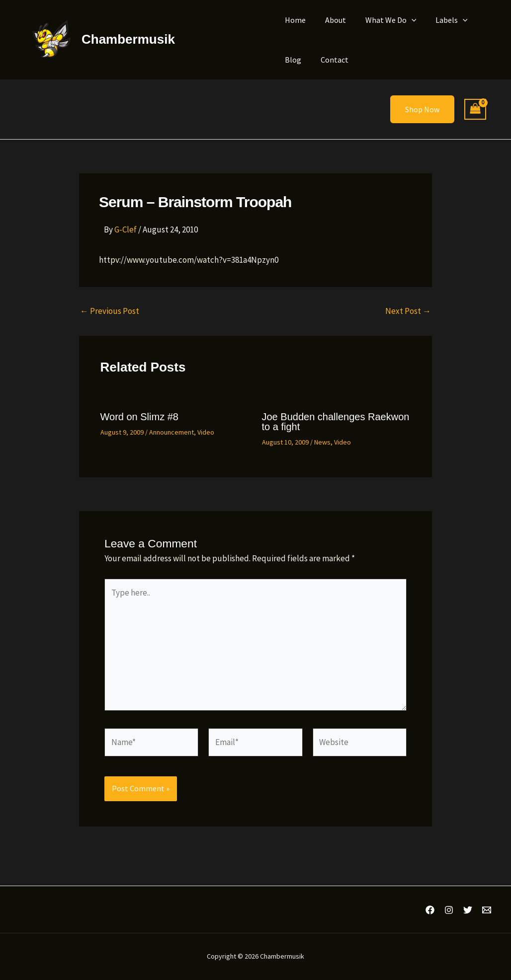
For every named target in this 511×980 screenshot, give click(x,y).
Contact (330, 60)
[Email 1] (487, 910)
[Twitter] (468, 910)
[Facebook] (430, 910)
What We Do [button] (383, 20)
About (331, 20)
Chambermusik (128, 39)
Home (294, 20)
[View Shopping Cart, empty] (475, 110)
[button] (403, 20)
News (322, 442)
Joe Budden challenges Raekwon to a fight (336, 422)
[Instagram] (449, 910)
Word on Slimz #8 (139, 417)
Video (206, 432)
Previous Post (110, 311)
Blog (292, 60)
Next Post (408, 311)
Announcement (171, 432)
